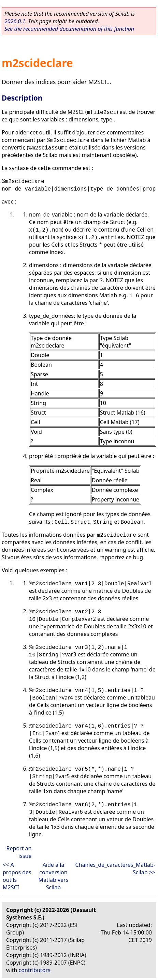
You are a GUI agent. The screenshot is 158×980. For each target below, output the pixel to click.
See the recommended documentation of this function (69, 29)
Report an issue (19, 852)
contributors (35, 970)
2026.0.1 (15, 21)
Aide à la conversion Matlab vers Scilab (54, 876)
